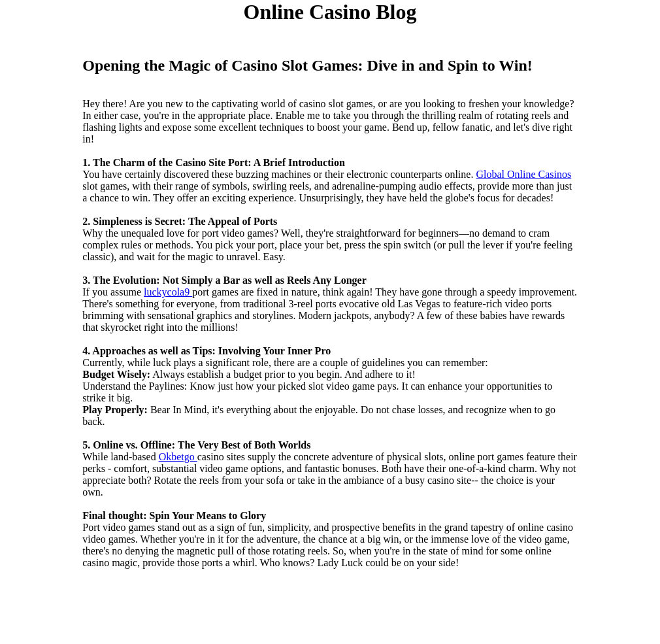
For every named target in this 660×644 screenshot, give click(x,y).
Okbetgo (178, 457)
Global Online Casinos (523, 174)
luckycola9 (168, 292)
